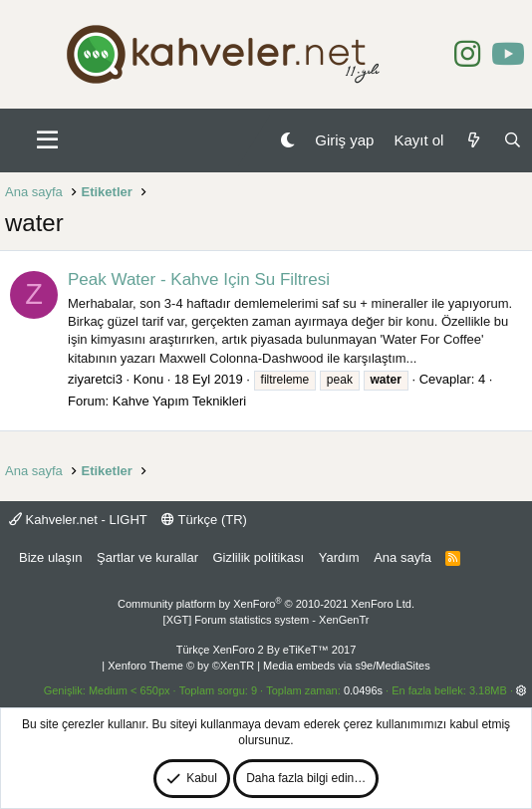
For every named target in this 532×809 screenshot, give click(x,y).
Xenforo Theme (181, 666)
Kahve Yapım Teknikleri (179, 401)
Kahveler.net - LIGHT (78, 520)
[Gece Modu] (287, 140)
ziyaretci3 (95, 379)
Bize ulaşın (51, 557)
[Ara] (513, 140)
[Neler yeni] (473, 140)
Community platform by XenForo (266, 604)
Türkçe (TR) (204, 520)
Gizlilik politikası (258, 557)
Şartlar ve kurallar (147, 557)
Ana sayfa (402, 557)
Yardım (339, 557)
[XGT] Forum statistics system (266, 620)
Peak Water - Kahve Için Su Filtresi (199, 279)
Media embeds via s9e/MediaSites (347, 666)
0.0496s (363, 690)
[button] (47, 140)
